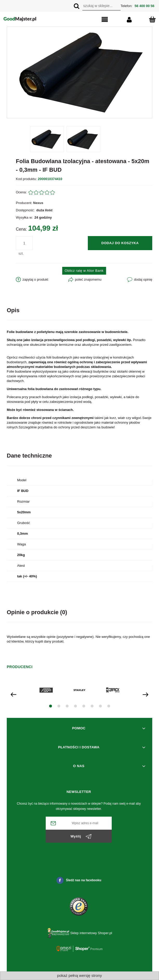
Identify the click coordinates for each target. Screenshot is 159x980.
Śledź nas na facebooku (79, 880)
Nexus (38, 203)
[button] (96, 20)
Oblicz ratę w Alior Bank (84, 271)
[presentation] (14, 694)
